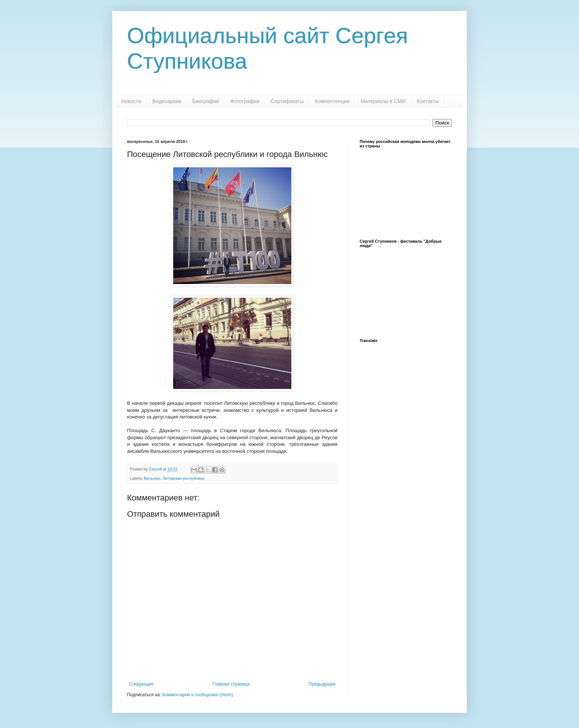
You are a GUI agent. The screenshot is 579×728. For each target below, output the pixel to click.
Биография (206, 101)
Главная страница (231, 684)
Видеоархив (167, 101)
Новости (131, 101)
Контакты (428, 101)
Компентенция (332, 101)
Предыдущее (322, 684)
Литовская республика (183, 478)
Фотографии (245, 101)
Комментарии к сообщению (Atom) (198, 695)
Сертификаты (287, 101)
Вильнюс (152, 478)
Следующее (141, 684)
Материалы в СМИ (383, 101)
